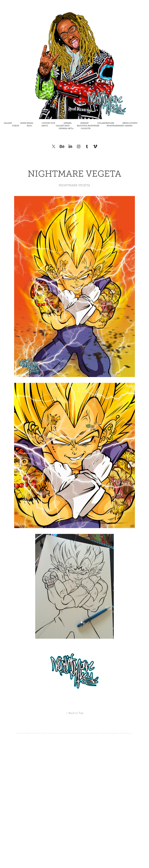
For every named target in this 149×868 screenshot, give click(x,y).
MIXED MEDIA (27, 123)
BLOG (29, 126)
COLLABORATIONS (106, 123)
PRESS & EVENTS (130, 123)
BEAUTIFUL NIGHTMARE (88, 126)
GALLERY (8, 123)
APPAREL (68, 123)
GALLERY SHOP (63, 126)
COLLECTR (86, 128)
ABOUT (45, 126)
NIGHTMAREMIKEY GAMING (120, 126)
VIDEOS (16, 126)
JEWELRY (84, 123)
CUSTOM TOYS (48, 123)
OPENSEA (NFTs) (66, 128)
